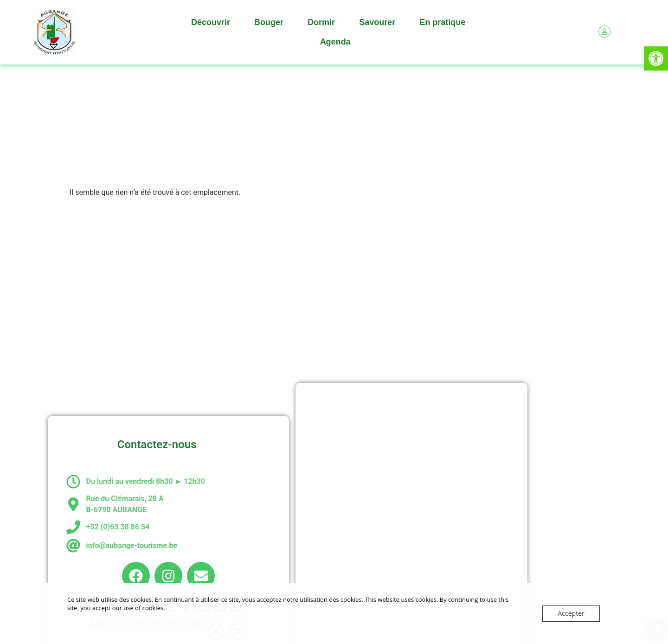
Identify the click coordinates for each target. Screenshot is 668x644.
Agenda (335, 42)
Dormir (324, 23)
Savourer (379, 23)
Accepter (572, 613)
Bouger (271, 23)
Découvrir (213, 23)
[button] (656, 58)
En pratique (445, 23)
